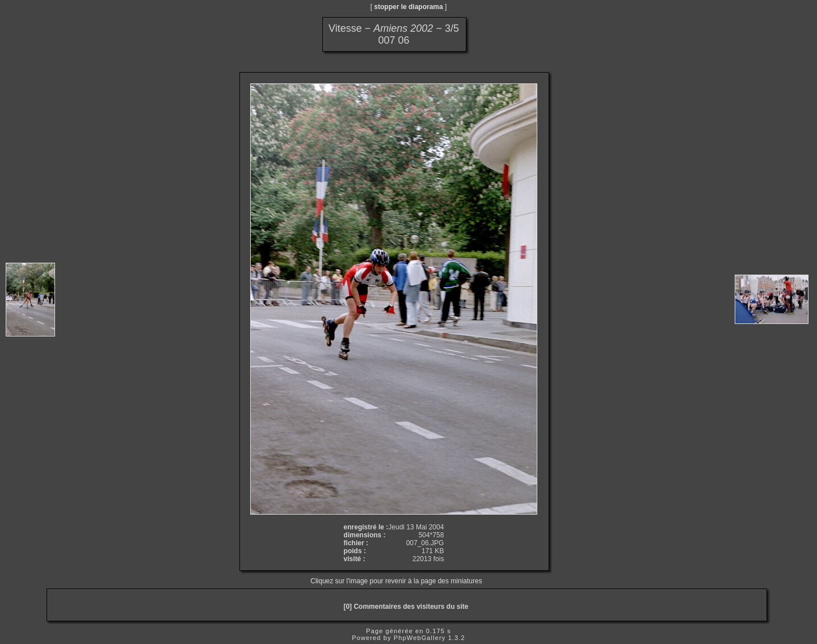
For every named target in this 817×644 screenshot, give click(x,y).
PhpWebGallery (420, 638)
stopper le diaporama (408, 7)
